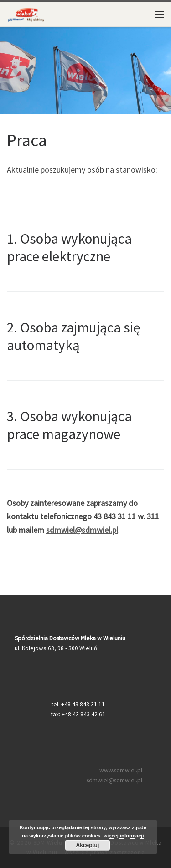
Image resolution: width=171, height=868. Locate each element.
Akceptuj (88, 845)
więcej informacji (124, 836)
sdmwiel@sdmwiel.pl (82, 530)
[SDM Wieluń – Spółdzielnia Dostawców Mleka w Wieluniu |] (26, 13)
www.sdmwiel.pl (121, 770)
